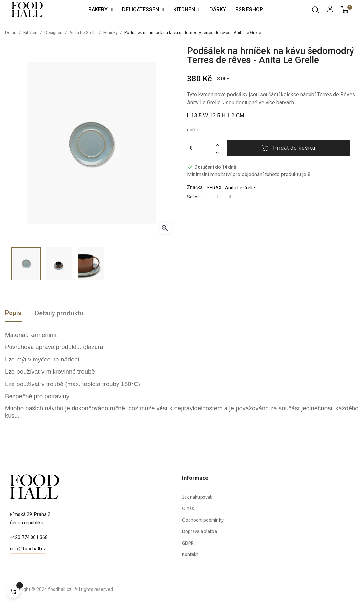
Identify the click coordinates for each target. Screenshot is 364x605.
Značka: (195, 187)
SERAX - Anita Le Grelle (231, 188)
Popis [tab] (13, 313)
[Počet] (200, 148)
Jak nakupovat (197, 562)
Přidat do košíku (288, 148)
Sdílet (207, 197)
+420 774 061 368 (29, 564)
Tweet (218, 197)
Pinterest (230, 197)
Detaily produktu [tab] (59, 313)
